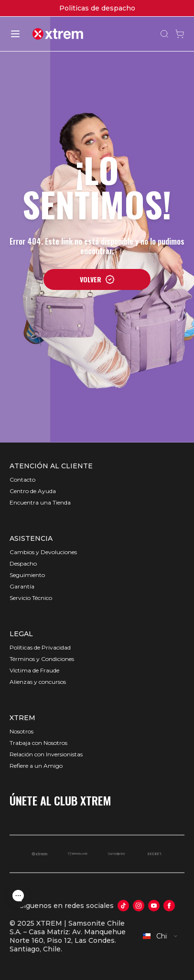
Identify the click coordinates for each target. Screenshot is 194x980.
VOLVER (97, 279)
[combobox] (161, 936)
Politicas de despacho (97, 8)
